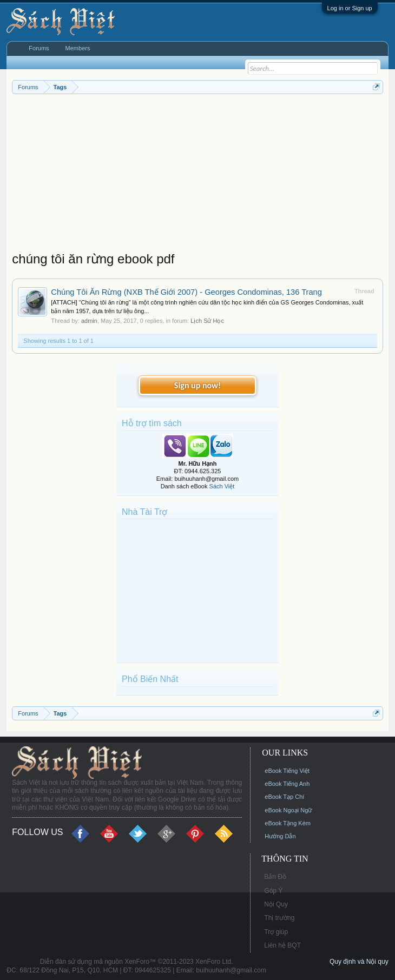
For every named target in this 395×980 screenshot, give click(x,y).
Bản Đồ (275, 877)
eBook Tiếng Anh (287, 784)
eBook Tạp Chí (284, 797)
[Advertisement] (197, 175)
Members (78, 48)
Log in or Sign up (350, 8)
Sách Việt (222, 486)
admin (89, 321)
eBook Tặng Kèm (288, 823)
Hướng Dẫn (280, 836)
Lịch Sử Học (207, 321)
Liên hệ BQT (282, 945)
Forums (39, 48)
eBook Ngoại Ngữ (288, 810)
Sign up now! (198, 385)
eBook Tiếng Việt (287, 771)
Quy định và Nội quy (359, 962)
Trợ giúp (276, 932)
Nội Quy (276, 904)
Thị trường (279, 918)
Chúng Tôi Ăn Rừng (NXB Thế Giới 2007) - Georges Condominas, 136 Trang (186, 292)
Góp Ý (273, 891)
